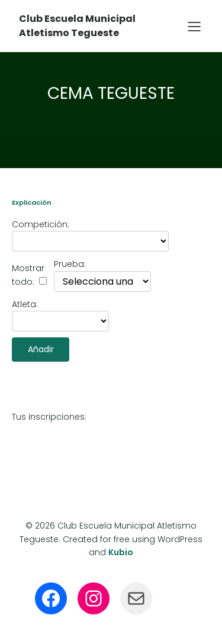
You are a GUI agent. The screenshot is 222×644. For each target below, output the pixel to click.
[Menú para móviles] (194, 26)
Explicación (32, 202)
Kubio (121, 552)
